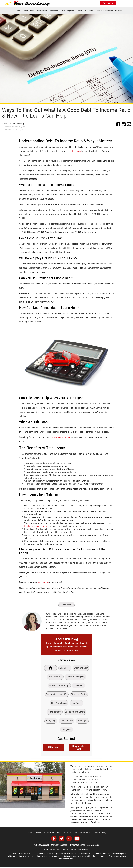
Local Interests (67, 722)
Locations (54, 11)
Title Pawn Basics (59, 704)
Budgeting (51, 722)
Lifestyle (78, 686)
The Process (42, 11)
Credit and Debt (67, 605)
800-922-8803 (93, 846)
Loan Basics (76, 704)
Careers (118, 11)
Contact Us (50, 834)
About (19, 11)
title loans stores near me (36, 526)
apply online (43, 582)
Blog (59, 834)
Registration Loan (79, 749)
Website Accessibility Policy (46, 846)
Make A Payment (68, 11)
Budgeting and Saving (75, 713)
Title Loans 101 (55, 677)
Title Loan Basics (79, 695)
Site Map (67, 834)
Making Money (55, 713)
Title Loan (54, 749)
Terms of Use (85, 834)
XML (75, 834)
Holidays (82, 722)
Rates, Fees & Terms (85, 11)
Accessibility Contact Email (73, 846)
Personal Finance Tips (59, 686)
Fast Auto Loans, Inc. (61, 437)
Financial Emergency (75, 677)
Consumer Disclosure (104, 11)
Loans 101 (65, 668)
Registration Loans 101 (57, 695)
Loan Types (29, 11)
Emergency (66, 730)
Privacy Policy (98, 834)
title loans (76, 151)
